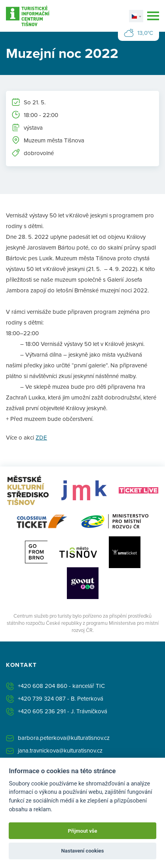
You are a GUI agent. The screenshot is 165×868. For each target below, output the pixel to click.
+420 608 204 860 (43, 686)
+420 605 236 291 (42, 711)
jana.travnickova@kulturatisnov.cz (60, 750)
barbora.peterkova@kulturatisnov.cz (64, 738)
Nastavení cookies (83, 851)
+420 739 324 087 (42, 698)
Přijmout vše (82, 831)
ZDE (41, 437)
